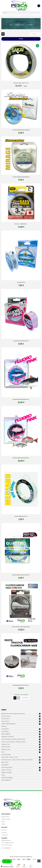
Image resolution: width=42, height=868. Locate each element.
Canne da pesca (5, 721)
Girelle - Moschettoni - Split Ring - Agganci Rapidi (13, 739)
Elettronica (4, 726)
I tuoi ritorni (4, 832)
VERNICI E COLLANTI (6, 773)
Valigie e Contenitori (6, 770)
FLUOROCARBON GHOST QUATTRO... (21, 575)
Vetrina (3, 775)
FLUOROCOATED (21, 282)
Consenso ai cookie (7, 867)
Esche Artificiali (5, 729)
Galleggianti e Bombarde (8, 737)
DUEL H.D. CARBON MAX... (21, 224)
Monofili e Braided (6, 747)
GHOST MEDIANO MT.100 (21, 516)
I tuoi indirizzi (5, 835)
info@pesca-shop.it (9, 843)
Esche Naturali (5, 732)
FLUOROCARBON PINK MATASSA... (21, 399)
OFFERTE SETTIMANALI (7, 778)
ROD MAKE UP (5, 765)
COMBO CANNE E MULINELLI (8, 724)
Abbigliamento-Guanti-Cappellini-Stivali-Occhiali (13, 714)
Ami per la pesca (5, 719)
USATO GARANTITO (6, 780)
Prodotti (4, 710)
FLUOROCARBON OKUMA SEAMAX (21, 130)
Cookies (3, 824)
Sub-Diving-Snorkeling (7, 767)
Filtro (21, 39)
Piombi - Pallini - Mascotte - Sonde (10, 757)
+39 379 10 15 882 (8, 845)
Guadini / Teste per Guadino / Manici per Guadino (14, 742)
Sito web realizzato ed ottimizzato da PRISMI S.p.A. (21, 857)
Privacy (3, 822)
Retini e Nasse (5, 762)
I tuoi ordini (4, 830)
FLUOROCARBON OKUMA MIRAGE (21, 177)
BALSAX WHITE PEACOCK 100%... (21, 685)
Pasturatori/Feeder (6, 755)
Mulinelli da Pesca (6, 749)
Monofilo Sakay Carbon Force (21, 83)
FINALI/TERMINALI (6, 734)
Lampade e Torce (6, 744)
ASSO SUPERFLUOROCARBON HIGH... (21, 627)
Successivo (25, 698)
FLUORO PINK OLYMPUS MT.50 (21, 341)
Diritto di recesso (5, 817)
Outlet (3, 752)
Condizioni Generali (6, 819)
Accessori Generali (6, 716)
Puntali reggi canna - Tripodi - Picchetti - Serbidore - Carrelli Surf (17, 760)
